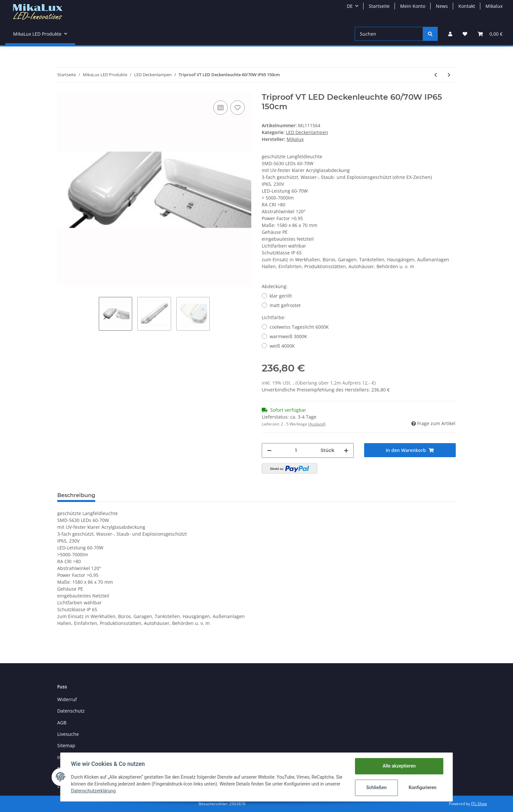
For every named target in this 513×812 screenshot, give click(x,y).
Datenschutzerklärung (93, 791)
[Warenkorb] (490, 34)
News (442, 6)
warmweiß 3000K (288, 336)
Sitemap (66, 745)
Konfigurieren (423, 787)
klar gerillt (281, 296)
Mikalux (494, 6)
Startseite (379, 6)
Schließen (376, 787)
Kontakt (467, 6)
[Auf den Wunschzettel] (238, 108)
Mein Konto (413, 6)
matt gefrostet (285, 305)
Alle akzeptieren (399, 766)
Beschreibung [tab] (76, 495)
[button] (450, 34)
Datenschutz (71, 711)
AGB (62, 723)
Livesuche (68, 734)
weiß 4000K (282, 346)
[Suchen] (389, 34)
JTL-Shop (479, 804)
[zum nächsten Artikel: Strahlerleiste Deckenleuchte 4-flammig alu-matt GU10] (449, 75)
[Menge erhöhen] (346, 450)
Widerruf (67, 699)
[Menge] (296, 450)
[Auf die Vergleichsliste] (221, 108)
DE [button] (350, 6)
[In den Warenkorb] (410, 450)
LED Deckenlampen (307, 132)
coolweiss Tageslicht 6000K (299, 327)
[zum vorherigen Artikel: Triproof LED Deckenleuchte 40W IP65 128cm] (436, 75)
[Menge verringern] (269, 450)
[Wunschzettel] (465, 34)
